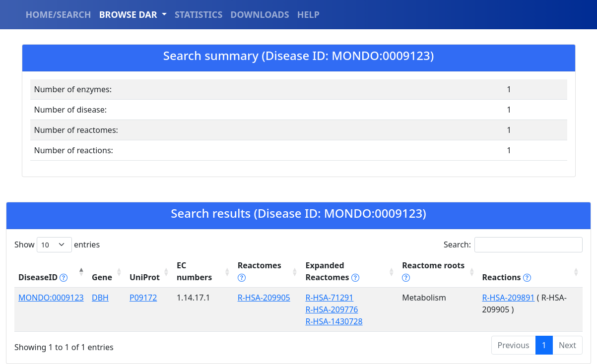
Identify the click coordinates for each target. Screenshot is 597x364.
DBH (100, 298)
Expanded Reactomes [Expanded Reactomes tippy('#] (332, 271)
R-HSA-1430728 (334, 321)
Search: (513, 245)
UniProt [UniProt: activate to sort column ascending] (145, 277)
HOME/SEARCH (59, 14)
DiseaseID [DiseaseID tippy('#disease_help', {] (43, 277)
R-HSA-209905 (264, 298)
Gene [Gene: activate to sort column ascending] (102, 277)
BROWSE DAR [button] (130, 14)
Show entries (57, 245)
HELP (308, 14)
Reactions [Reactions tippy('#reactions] (507, 277)
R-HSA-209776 (332, 309)
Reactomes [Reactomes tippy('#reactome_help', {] (260, 271)
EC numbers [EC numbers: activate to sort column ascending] (194, 271)
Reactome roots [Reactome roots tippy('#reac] (433, 271)
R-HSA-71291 (329, 298)
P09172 (143, 298)
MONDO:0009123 (51, 298)
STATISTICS (199, 14)
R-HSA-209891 (509, 298)
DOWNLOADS (260, 14)
